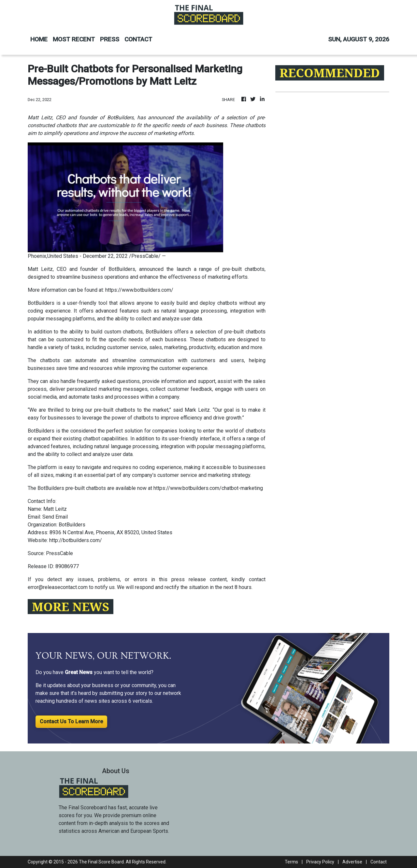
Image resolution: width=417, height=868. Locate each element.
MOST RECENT (74, 39)
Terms (291, 862)
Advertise (352, 862)
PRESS (110, 39)
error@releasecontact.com (58, 587)
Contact (379, 862)
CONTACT (138, 39)
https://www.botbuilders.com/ (139, 290)
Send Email (55, 517)
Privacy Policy (320, 862)
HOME (39, 39)
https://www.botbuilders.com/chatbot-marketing (208, 488)
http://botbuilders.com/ (76, 540)
